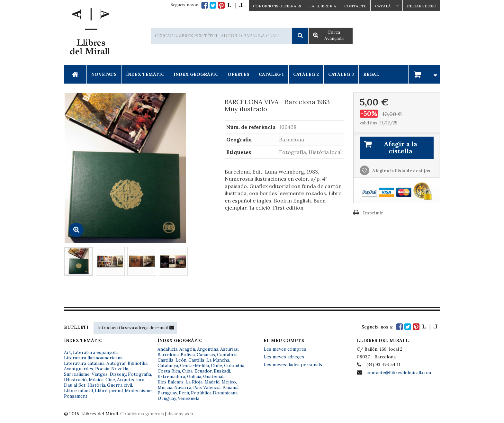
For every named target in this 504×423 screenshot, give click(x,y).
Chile (216, 365)
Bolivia (188, 355)
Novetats (104, 74)
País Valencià (207, 387)
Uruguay (167, 398)
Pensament (76, 396)
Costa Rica (169, 371)
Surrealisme (77, 374)
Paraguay (167, 393)
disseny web (180, 414)
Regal (371, 74)
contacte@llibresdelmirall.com (399, 373)
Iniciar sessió (422, 6)
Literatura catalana (84, 363)
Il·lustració (75, 380)
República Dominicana (214, 393)
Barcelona (168, 355)
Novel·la (120, 369)
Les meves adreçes (284, 357)
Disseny (118, 374)
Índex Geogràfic (196, 74)
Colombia (234, 365)
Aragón (187, 349)
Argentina (208, 349)
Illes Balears (171, 382)
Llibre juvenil (109, 391)
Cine (110, 380)
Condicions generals (142, 414)
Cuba (187, 371)
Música (96, 380)
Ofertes (239, 74)
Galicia (194, 376)
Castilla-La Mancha (209, 360)
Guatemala (214, 376)
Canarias (206, 355)
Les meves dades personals (293, 364)
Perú (184, 393)
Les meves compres (285, 349)
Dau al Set (75, 385)
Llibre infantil (78, 391)
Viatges (100, 374)
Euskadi (222, 371)
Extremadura (171, 376)
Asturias (229, 349)
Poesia (102, 369)
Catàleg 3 (341, 74)
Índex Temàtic (145, 74)
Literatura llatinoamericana (93, 358)
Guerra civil (120, 385)
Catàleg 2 (306, 74)
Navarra (183, 387)
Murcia (165, 387)
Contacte (355, 6)
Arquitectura (131, 380)
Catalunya (168, 365)
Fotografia (139, 374)
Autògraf (116, 363)
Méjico (229, 382)
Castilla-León (172, 360)
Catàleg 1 (271, 74)
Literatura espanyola (95, 352)
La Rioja (194, 382)
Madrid (212, 382)
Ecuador (203, 371)
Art (67, 352)
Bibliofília (138, 363)
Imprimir (373, 213)
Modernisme (138, 391)
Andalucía (167, 349)
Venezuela (189, 398)
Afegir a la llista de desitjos (401, 171)
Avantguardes (79, 369)
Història (96, 385)
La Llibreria (323, 6)
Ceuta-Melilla (194, 365)
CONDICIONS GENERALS (277, 6)
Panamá (230, 387)
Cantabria (227, 355)
